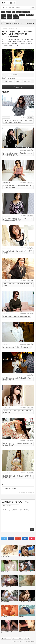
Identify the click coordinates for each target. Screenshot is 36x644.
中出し (3, 12)
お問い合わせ (7, 638)
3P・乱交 (16, 15)
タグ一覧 (10, 17)
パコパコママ (13, 75)
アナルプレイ (30, 15)
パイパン (10, 15)
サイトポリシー (18, 638)
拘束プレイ (27, 81)
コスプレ (4, 15)
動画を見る (19, 87)
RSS (28, 638)
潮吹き (18, 12)
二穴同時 (4, 17)
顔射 (13, 12)
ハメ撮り (27, 12)
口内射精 (8, 12)
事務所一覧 (16, 17)
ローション (22, 15)
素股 (22, 12)
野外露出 (18, 81)
